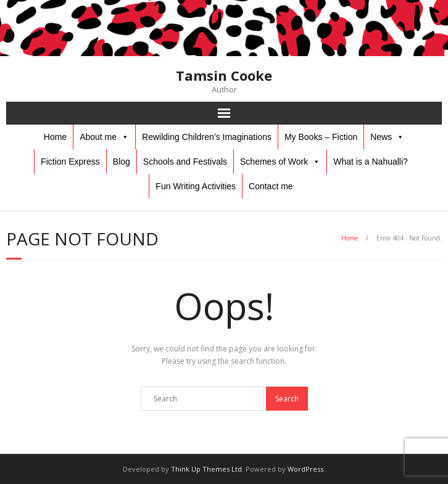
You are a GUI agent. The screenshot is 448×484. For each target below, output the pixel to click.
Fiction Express (70, 162)
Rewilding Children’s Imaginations (207, 137)
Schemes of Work (274, 162)
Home (55, 137)
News (381, 137)
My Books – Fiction (321, 137)
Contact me (271, 186)
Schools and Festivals (185, 162)
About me (98, 137)
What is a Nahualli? (371, 162)
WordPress (305, 469)
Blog (122, 162)
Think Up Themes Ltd (206, 469)
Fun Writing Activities (196, 186)
